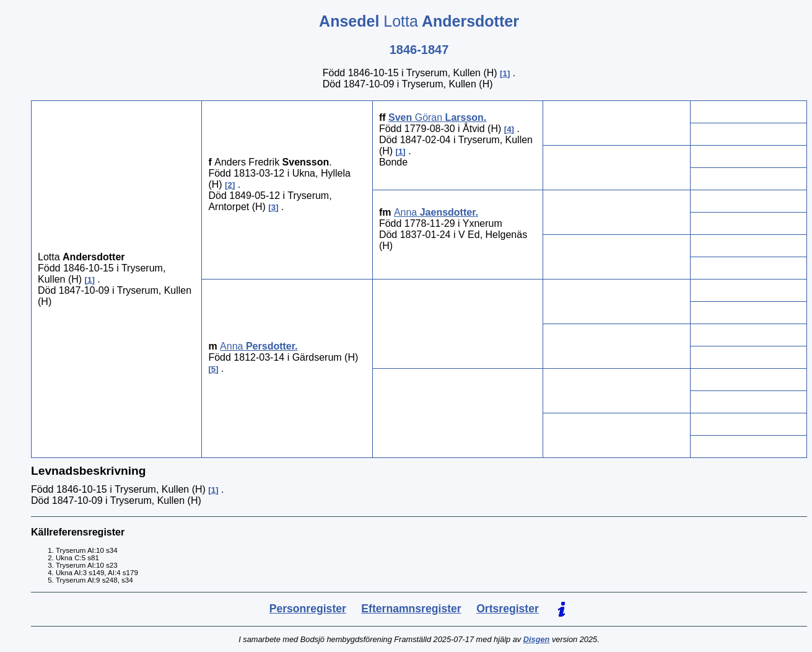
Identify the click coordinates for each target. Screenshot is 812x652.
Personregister (308, 609)
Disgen (537, 639)
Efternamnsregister (411, 609)
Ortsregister (508, 609)
